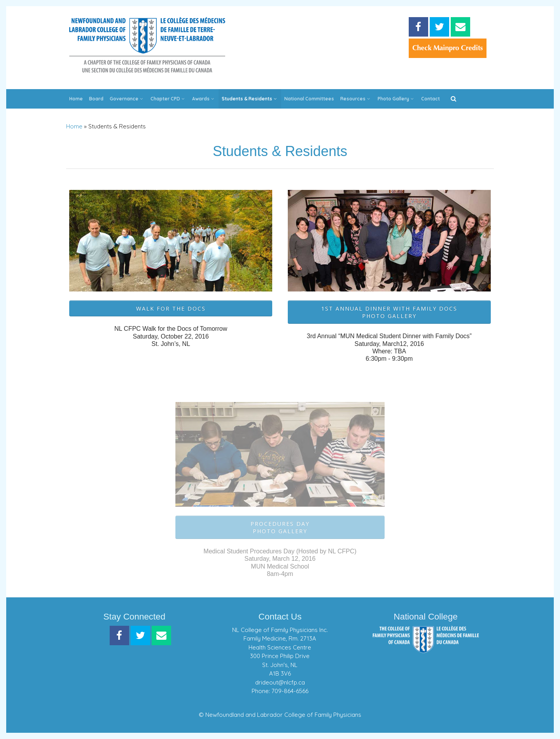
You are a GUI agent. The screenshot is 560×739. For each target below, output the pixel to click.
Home (76, 99)
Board (96, 99)
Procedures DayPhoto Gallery (280, 527)
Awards (204, 99)
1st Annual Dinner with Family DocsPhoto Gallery (389, 312)
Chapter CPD (168, 99)
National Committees (309, 99)
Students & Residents (250, 99)
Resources (356, 99)
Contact (430, 99)
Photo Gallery (396, 99)
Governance (127, 99)
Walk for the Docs (171, 308)
